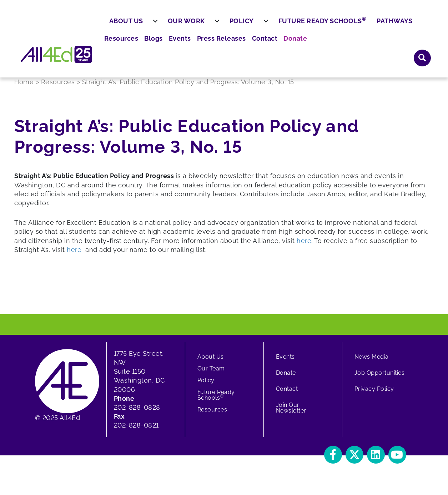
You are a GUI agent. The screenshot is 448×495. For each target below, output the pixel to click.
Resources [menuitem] (232, 25)
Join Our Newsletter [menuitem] (291, 413)
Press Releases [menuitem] (324, 25)
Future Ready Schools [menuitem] (340, 45)
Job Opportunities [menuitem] (380, 378)
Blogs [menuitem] (262, 25)
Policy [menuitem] (259, 46)
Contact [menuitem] (364, 25)
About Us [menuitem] (143, 46)
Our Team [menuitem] (211, 374)
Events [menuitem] (286, 25)
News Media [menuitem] (372, 362)
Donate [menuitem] (392, 25)
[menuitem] (172, 46)
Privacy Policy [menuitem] (374, 394)
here (304, 246)
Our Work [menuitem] (203, 46)
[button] (422, 25)
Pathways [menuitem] (412, 46)
